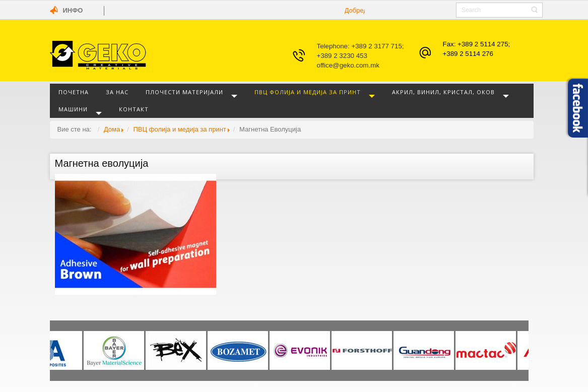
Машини (73, 109)
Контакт (134, 109)
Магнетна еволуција (102, 163)
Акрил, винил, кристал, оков (443, 92)
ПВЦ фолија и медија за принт (308, 92)
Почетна (74, 92)
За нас (117, 92)
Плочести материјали (184, 92)
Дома (112, 129)
